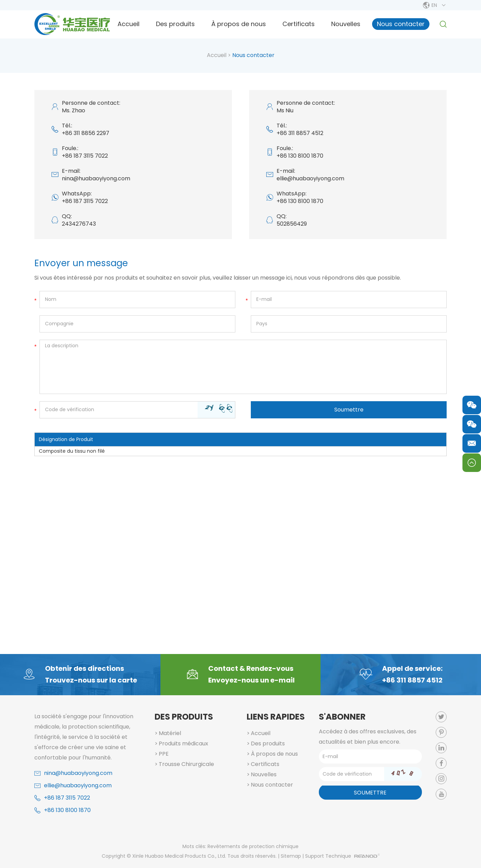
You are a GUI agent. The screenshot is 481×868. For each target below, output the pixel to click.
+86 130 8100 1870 (300, 201)
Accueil (128, 24)
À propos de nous (239, 24)
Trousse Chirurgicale (186, 764)
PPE (164, 754)
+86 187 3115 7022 (85, 201)
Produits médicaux (183, 743)
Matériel (170, 733)
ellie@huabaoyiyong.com (310, 178)
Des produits (175, 24)
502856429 (292, 224)
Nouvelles (346, 24)
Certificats (299, 24)
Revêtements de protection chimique (253, 846)
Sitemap (291, 856)
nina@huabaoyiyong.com (96, 178)
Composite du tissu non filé (72, 451)
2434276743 (79, 224)
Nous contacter (401, 24)
